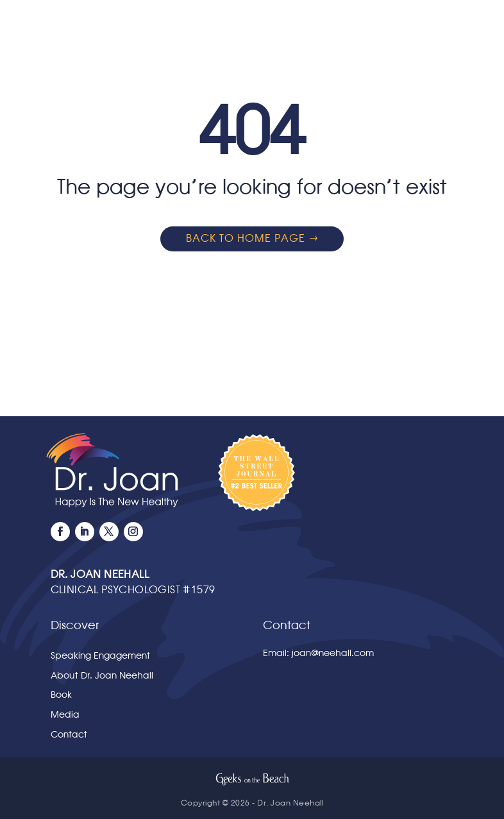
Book (61, 695)
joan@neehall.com (333, 653)
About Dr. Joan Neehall (102, 676)
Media (65, 715)
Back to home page (246, 239)
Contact (69, 735)
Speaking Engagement (100, 656)
